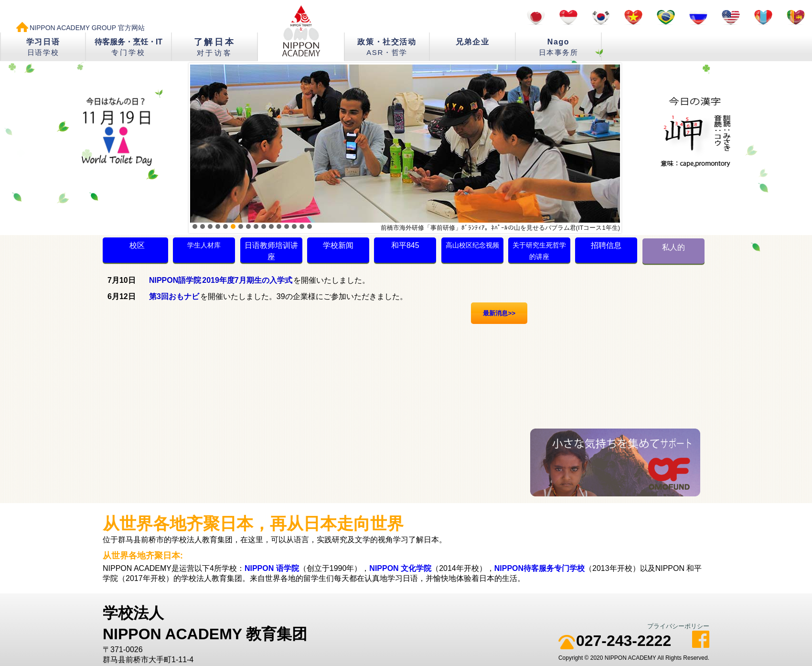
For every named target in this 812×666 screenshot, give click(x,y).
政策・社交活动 (387, 47)
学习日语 (43, 47)
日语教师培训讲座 (271, 251)
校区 (137, 245)
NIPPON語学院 (175, 280)
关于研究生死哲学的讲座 (539, 251)
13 (287, 226)
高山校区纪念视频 (472, 245)
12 (279, 226)
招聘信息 (606, 245)
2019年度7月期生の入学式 (247, 280)
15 (302, 226)
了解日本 (214, 47)
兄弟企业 (472, 42)
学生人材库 (204, 245)
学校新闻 (338, 245)
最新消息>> (499, 313)
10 (264, 226)
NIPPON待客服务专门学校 (540, 568)
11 (271, 226)
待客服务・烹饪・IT (128, 47)
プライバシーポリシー (678, 626)
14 (294, 226)
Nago (559, 47)
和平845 (405, 245)
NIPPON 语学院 (272, 568)
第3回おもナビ (174, 296)
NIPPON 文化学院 (400, 568)
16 (310, 226)
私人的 (673, 247)
